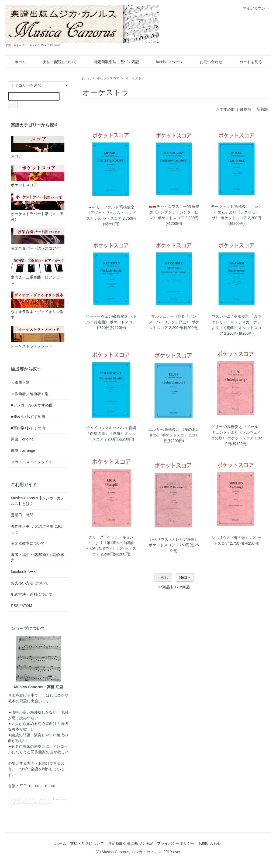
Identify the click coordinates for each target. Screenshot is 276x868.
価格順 (246, 109)
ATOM (27, 606)
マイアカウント (253, 8)
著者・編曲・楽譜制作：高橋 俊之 (38, 557)
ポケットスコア (108, 78)
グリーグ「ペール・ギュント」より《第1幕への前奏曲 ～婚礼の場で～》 (111, 543)
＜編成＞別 (20, 382)
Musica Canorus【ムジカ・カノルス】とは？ (38, 501)
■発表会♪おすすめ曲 (28, 416)
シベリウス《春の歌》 (230, 538)
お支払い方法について (30, 583)
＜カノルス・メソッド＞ (32, 462)
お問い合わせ (207, 62)
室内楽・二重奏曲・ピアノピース (38, 271)
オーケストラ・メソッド (38, 337)
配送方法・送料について (32, 594)
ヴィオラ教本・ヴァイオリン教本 (38, 306)
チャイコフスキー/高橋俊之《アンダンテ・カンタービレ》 (174, 212)
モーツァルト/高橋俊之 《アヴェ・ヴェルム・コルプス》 (111, 213)
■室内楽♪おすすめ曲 (28, 428)
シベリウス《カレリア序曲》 (174, 539)
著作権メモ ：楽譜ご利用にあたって (38, 529)
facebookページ (165, 62)
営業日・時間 (22, 515)
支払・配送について (56, 62)
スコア (38, 147)
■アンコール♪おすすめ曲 (32, 405)
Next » (185, 577)
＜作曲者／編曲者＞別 (30, 394)
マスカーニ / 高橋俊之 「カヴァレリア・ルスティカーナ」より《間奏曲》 (236, 322)
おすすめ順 (225, 109)
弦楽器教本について (28, 543)
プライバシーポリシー (176, 843)
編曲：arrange (23, 450)
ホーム (16, 62)
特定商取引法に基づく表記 (113, 62)
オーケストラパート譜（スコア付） (38, 208)
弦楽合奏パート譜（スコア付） (38, 239)
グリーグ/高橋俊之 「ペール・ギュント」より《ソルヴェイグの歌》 (237, 432)
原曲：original (23, 439)
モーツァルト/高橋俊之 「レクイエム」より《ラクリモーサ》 (237, 212)
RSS (15, 606)
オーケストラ (135, 78)
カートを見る (247, 62)
